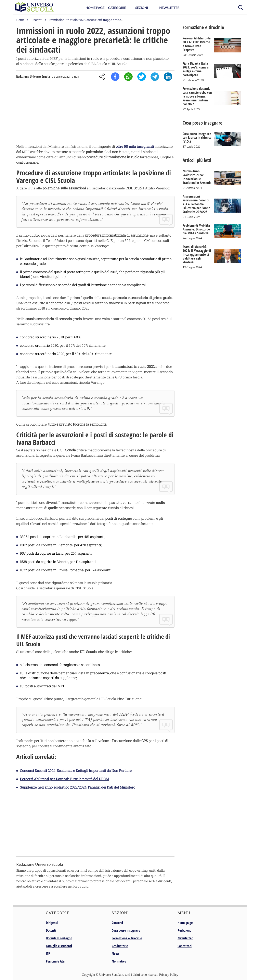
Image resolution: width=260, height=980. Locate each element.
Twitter (142, 77)
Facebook (115, 77)
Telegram (155, 77)
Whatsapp (128, 77)
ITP (48, 953)
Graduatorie (120, 946)
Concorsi (117, 923)
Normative (119, 961)
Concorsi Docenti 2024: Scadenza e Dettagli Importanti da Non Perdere (76, 771)
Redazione (184, 930)
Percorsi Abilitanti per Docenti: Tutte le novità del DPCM (64, 779)
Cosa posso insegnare (126, 930)
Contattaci (185, 946)
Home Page (95, 8)
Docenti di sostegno (59, 938)
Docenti (51, 930)
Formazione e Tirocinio (127, 938)
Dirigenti (52, 923)
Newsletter (169, 8)
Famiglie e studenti (59, 946)
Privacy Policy (169, 975)
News (115, 953)
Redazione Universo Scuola (33, 77)
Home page (185, 923)
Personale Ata (55, 961)
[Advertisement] (95, 114)
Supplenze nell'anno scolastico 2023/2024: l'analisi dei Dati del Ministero (77, 787)
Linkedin (168, 77)
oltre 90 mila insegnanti (135, 146)
